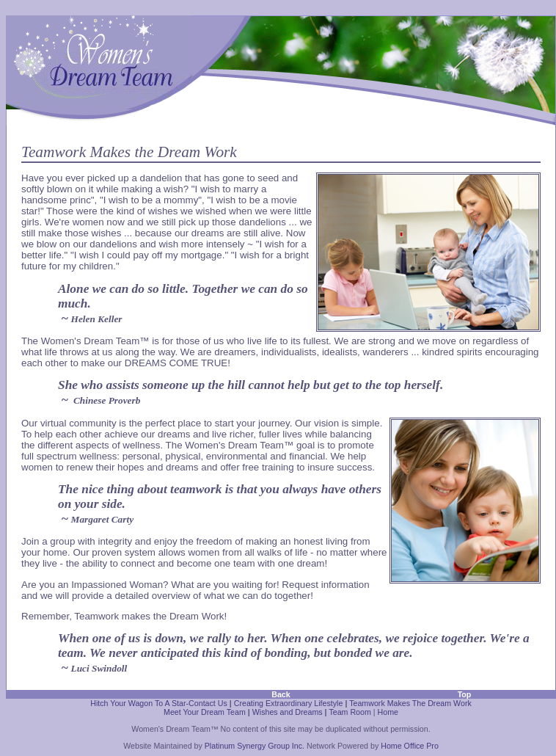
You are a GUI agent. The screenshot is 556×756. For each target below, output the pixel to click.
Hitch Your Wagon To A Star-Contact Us (159, 703)
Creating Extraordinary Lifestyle (289, 703)
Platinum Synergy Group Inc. (255, 746)
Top (465, 694)
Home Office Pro (410, 746)
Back (281, 694)
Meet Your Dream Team (205, 712)
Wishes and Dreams (288, 712)
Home (388, 712)
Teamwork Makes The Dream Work (410, 703)
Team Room (350, 712)
